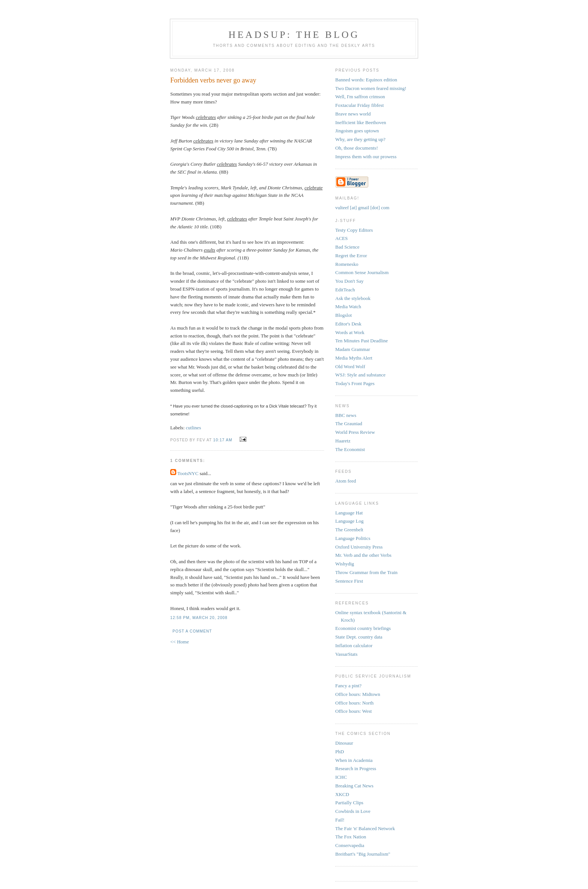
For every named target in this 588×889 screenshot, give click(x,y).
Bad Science (347, 247)
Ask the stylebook (353, 298)
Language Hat (349, 513)
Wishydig (345, 564)
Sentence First (349, 581)
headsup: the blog (294, 35)
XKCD (342, 794)
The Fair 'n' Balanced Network (365, 828)
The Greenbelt (349, 530)
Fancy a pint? (348, 686)
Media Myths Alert (354, 358)
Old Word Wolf (350, 367)
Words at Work (350, 332)
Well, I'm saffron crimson (360, 97)
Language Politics (353, 538)
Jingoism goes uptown (357, 131)
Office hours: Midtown (358, 694)
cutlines (193, 428)
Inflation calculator (354, 645)
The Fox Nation (351, 837)
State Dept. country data (359, 637)
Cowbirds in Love (353, 811)
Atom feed (346, 481)
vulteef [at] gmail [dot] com (362, 208)
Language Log (349, 521)
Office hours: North (354, 703)
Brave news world (353, 114)
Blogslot (343, 315)
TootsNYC (188, 473)
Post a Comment (192, 631)
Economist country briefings (363, 628)
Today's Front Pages (355, 383)
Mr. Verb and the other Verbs (363, 555)
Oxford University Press (359, 547)
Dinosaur (344, 743)
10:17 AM (223, 440)
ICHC (341, 777)
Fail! (340, 820)
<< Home (180, 642)
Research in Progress (356, 768)
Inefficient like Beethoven (361, 122)
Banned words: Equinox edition (366, 80)
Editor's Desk (348, 324)
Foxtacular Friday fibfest (359, 105)
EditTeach (345, 290)
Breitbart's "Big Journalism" (363, 854)
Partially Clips (349, 803)
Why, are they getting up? (360, 139)
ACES (341, 238)
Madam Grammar (353, 349)
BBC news (346, 415)
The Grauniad (349, 424)
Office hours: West (353, 711)
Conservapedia (350, 845)
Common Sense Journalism (362, 272)
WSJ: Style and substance (360, 375)
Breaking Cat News (354, 786)
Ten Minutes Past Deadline (361, 341)
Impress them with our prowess (366, 157)
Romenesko (347, 264)
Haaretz (343, 441)
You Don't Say (349, 281)
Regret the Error (351, 256)
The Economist (350, 449)
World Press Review (355, 432)
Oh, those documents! (357, 148)
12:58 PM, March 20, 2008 (199, 618)
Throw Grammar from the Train (366, 572)
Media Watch (348, 307)
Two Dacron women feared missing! (371, 88)
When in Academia (354, 760)
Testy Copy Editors (354, 230)
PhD (340, 752)
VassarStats (346, 654)
